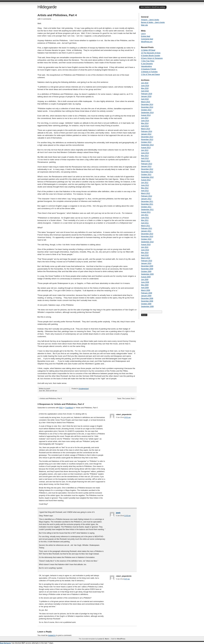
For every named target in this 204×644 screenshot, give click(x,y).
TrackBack (69, 408)
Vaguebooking (146, 66)
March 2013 (146, 161)
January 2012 (146, 199)
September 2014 (147, 113)
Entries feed (146, 36)
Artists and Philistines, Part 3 (51, 398)
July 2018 (145, 83)
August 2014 (146, 115)
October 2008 (146, 304)
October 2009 (146, 271)
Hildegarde (47, 7)
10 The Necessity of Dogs (151, 53)
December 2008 (147, 298)
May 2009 (145, 285)
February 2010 (147, 261)
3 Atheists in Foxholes (149, 72)
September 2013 (147, 145)
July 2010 (145, 247)
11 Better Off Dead (148, 50)
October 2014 (146, 110)
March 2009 (146, 290)
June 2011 (145, 218)
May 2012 (145, 188)
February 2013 (147, 164)
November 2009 (147, 269)
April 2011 (145, 223)
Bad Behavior (6, 643)
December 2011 (147, 201)
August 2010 (146, 245)
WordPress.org (147, 42)
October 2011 (146, 207)
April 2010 (145, 255)
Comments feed (147, 39)
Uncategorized (84, 389)
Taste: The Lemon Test (126, 398)
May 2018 (145, 88)
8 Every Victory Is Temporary (152, 58)
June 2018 (145, 86)
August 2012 (146, 180)
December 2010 (147, 234)
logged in (52, 635)
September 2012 (147, 177)
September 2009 (147, 274)
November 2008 (147, 301)
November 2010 (147, 236)
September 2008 (147, 306)
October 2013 (146, 142)
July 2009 (145, 280)
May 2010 (145, 253)
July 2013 (145, 150)
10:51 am (127, 417)
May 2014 (145, 123)
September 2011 (147, 210)
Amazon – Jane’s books (150, 20)
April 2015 (145, 99)
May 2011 (145, 220)
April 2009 (145, 288)
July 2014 (145, 118)
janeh (118, 513)
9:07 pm (127, 579)
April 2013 (145, 158)
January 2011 (146, 231)
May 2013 (145, 156)
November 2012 (147, 172)
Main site (144, 25)
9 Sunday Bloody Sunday (151, 56)
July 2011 (145, 215)
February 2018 (147, 94)
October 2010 (146, 239)
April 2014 (145, 126)
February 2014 (147, 131)
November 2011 (147, 204)
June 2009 (145, 282)
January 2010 (146, 263)
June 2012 (145, 185)
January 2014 (146, 134)
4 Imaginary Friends (149, 69)
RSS (61, 408)
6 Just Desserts (147, 64)
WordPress (121, 639)
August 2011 (146, 212)
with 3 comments (44, 19)
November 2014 (147, 107)
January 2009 (146, 296)
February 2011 (147, 228)
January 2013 (146, 166)
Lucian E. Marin (103, 639)
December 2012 (147, 169)
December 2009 (147, 266)
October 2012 (146, 175)
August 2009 (146, 277)
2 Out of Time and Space (151, 74)
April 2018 (145, 91)
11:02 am (127, 516)
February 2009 (147, 293)
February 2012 (147, 196)
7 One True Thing (148, 61)
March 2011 (146, 226)
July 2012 (145, 183)
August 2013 (146, 148)
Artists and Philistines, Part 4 (57, 15)
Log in (143, 34)
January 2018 (146, 96)
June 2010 (145, 250)
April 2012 (145, 191)
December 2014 (147, 104)
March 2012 (146, 193)
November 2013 (147, 139)
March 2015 (146, 102)
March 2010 (146, 258)
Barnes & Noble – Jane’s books (153, 22)
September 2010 (147, 242)
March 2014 (146, 129)
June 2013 (145, 153)
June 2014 (145, 121)
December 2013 (147, 137)
